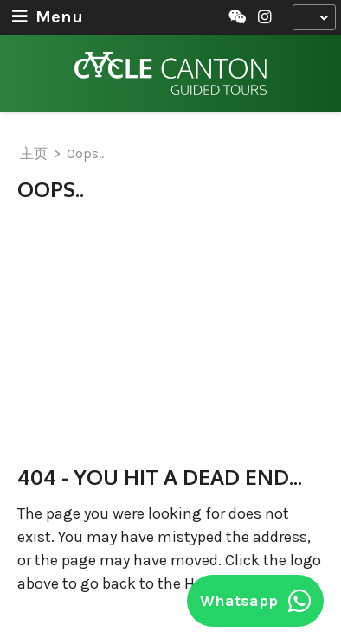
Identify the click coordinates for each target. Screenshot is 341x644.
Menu (48, 17)
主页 (34, 153)
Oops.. (85, 153)
